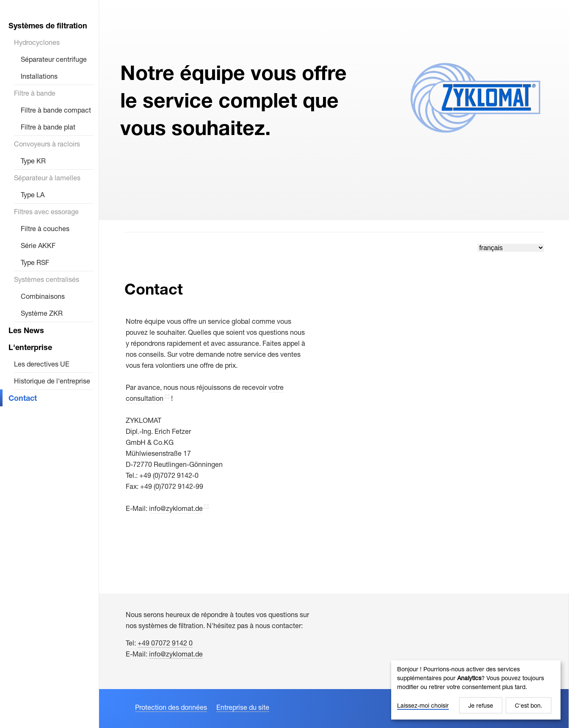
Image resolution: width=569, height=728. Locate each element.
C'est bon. (529, 705)
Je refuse (481, 705)
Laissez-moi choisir (423, 705)
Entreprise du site (243, 707)
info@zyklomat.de (176, 508)
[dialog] (476, 690)
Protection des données (171, 707)
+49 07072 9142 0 (165, 643)
